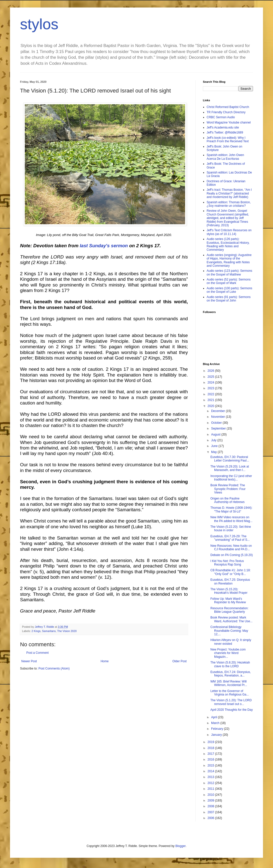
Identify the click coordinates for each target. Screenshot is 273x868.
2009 (211, 800)
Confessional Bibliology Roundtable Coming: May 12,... (229, 631)
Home (105, 661)
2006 (211, 818)
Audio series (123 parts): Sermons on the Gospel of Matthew (229, 272)
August (216, 434)
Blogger (180, 846)
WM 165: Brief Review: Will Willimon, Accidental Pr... (229, 683)
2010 (211, 795)
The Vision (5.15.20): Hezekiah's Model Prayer (229, 591)
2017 (211, 754)
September (219, 428)
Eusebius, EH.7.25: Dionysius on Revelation (230, 581)
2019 (211, 742)
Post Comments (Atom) (54, 668)
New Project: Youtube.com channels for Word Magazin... (228, 653)
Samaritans (49, 631)
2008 (211, 806)
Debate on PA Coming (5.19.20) (232, 555)
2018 (211, 748)
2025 (211, 377)
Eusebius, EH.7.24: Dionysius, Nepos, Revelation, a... (231, 674)
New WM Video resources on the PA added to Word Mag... (231, 519)
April (215, 717)
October (217, 423)
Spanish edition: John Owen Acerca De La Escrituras (225, 157)
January (217, 735)
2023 (211, 388)
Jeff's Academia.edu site (223, 127)
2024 (211, 382)
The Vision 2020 (67, 631)
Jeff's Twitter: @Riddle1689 (225, 132)
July (214, 440)
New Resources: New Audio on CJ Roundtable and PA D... (231, 547)
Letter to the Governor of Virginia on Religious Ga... (230, 693)
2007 (211, 812)
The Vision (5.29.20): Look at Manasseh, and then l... (230, 468)
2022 (211, 394)
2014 (211, 771)
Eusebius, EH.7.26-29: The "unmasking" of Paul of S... (230, 538)
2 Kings (36, 631)
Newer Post (29, 661)
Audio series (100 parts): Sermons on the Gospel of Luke (229, 290)
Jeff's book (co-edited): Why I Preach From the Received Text (228, 139)
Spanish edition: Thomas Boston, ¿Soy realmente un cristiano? (229, 204)
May (214, 452)
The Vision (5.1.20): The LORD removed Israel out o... (231, 702)
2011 (211, 789)
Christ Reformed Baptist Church (228, 107)
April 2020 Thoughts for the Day (232, 710)
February (218, 729)
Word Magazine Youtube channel (229, 122)
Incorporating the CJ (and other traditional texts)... (231, 478)
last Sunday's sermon (104, 246)
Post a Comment (37, 653)
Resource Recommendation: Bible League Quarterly (229, 610)
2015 (211, 765)
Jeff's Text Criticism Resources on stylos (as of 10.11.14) (229, 232)
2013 (211, 777)
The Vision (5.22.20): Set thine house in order (231, 528)
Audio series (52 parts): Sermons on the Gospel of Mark (229, 281)
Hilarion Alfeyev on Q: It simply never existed (231, 642)
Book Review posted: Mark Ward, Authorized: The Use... (231, 619)
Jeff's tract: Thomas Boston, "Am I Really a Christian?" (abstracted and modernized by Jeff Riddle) (229, 193)
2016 (211, 759)
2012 (211, 783)
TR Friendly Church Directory (226, 112)
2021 (211, 400)
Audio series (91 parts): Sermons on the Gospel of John (229, 299)
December (219, 411)
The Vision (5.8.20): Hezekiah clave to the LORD (230, 664)
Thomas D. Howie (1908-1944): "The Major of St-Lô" (231, 509)
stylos (39, 24)
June (215, 446)
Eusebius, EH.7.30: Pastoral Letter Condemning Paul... (230, 459)
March (216, 723)
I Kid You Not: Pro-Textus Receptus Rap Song (227, 563)
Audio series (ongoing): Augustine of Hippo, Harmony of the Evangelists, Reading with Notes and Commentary (229, 260)
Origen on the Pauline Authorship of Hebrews (227, 500)
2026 (211, 371)
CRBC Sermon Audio (221, 117)
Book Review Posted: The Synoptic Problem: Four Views (228, 489)
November (219, 417)
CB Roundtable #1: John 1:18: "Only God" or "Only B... (231, 572)
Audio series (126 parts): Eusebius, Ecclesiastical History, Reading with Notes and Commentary (228, 244)
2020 (211, 406)
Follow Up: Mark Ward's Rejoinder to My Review (228, 600)
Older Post (179, 661)
